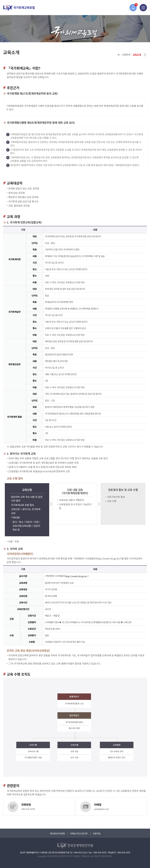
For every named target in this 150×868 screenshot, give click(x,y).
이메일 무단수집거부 (79, 833)
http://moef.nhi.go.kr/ (77, 576)
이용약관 (97, 833)
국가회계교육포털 (19, 8)
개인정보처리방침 (57, 833)
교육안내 (126, 55)
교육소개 (137, 55)
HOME (119, 55)
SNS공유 (145, 55)
